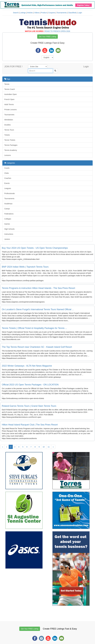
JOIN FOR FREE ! (13, 67)
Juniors (7, 239)
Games (7, 224)
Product (44, 13)
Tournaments (62, 13)
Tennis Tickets (10, 140)
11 (49, 447)
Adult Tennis (9, 104)
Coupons (52, 13)
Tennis (7, 84)
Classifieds (72, 13)
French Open (9, 99)
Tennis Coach (10, 89)
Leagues (8, 188)
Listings (23, 13)
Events (7, 183)
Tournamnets (9, 115)
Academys (8, 204)
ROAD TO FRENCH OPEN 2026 (57, 31)
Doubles (7, 125)
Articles (30, 13)
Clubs (7, 173)
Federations (9, 214)
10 (44, 447)
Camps (7, 209)
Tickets (7, 135)
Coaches (8, 178)
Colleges (8, 219)
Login (80, 13)
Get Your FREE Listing (47, 37)
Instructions (9, 234)
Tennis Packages (11, 145)
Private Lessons (11, 110)
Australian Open (11, 94)
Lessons (8, 155)
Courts (7, 168)
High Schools (9, 229)
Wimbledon (9, 120)
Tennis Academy (11, 150)
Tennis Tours (9, 130)
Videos (37, 13)
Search (16, 13)
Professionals (10, 193)
